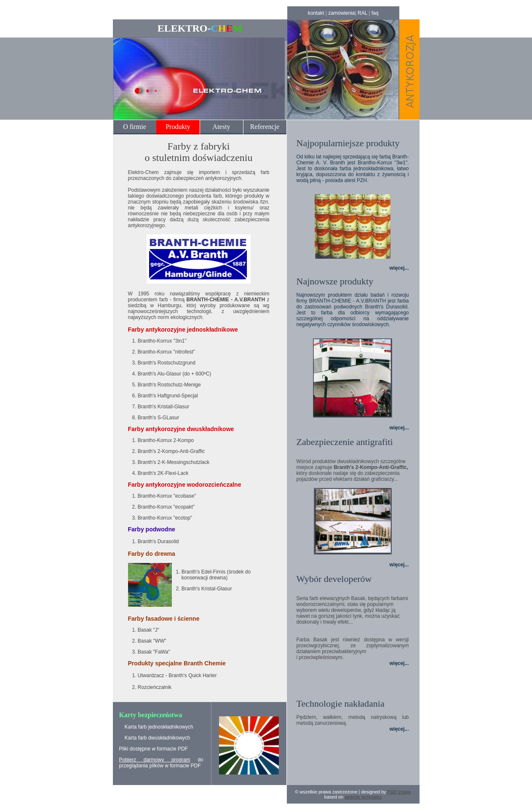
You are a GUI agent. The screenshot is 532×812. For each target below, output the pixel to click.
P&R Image (399, 792)
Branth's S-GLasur (158, 418)
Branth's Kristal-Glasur (207, 589)
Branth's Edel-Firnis (203, 572)
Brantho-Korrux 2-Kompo (166, 440)
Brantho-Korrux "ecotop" (165, 518)
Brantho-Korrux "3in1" (162, 341)
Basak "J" (148, 630)
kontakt (316, 13)
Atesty (222, 127)
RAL (362, 13)
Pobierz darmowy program (155, 760)
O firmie (135, 127)
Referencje (265, 127)
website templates (363, 797)
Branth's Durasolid (158, 541)
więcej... (399, 268)
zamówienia (341, 13)
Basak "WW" (152, 641)
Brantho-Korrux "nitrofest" (166, 352)
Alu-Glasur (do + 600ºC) (184, 374)
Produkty (178, 127)
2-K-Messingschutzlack (183, 462)
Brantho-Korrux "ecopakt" (166, 507)
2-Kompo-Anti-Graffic (181, 451)
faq (375, 13)
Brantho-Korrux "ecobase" (167, 496)
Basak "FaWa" (154, 652)
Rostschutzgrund (176, 363)
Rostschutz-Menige (179, 385)
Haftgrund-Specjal (177, 396)
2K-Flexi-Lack (172, 473)
